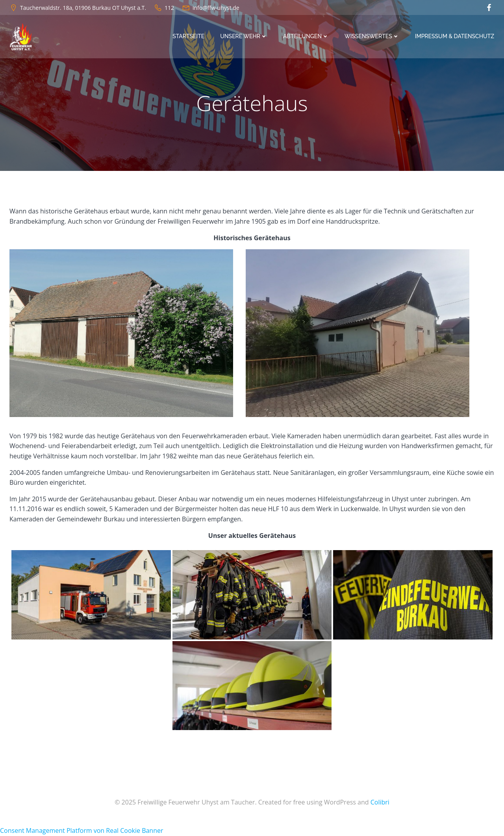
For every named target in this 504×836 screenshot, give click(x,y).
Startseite (189, 36)
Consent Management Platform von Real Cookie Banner (82, 831)
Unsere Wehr (244, 36)
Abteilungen (306, 36)
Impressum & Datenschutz (455, 36)
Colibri (380, 803)
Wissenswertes (372, 36)
